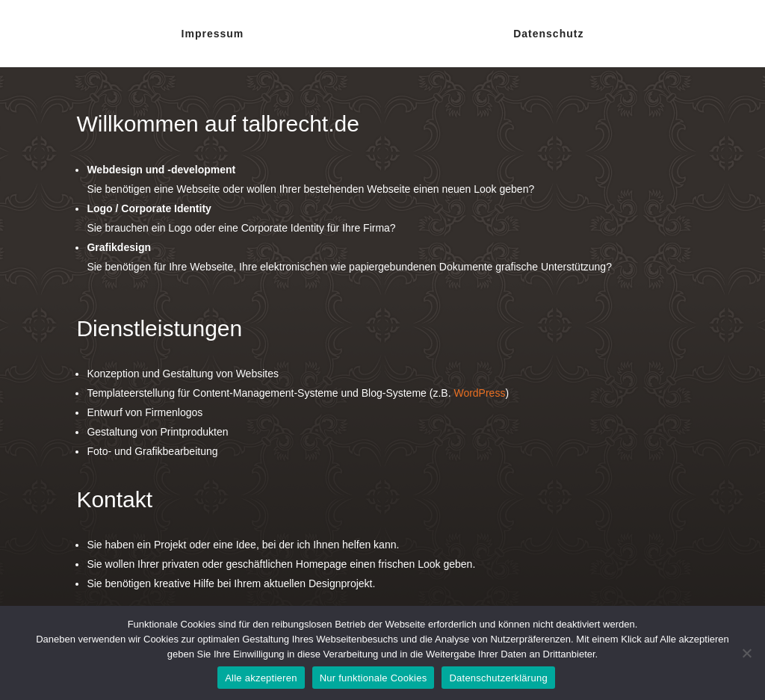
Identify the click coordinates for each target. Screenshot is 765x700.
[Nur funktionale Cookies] (746, 653)
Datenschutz (548, 34)
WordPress (479, 393)
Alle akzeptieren (261, 678)
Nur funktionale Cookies (374, 678)
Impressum (213, 34)
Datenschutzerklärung (498, 678)
